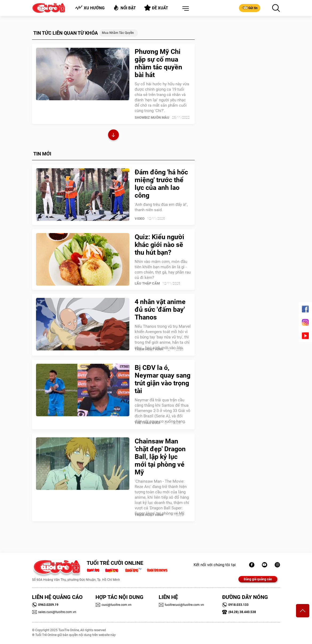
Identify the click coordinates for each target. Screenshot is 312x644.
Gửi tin (250, 8)
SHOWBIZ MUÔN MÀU (152, 117)
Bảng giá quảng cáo (258, 579)
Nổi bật (124, 8)
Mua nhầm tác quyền (118, 33)
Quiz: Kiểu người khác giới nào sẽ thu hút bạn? (159, 245)
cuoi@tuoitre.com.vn (113, 605)
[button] (185, 9)
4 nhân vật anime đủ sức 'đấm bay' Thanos (160, 309)
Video (140, 219)
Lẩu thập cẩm (147, 283)
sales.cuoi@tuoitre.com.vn (54, 612)
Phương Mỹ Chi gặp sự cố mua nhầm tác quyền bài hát (158, 63)
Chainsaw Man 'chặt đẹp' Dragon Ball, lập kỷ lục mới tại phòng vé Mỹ (160, 457)
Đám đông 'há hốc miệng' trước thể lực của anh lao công (161, 184)
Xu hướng (90, 8)
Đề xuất (156, 8)
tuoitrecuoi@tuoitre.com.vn (181, 605)
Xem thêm (113, 136)
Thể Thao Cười (147, 423)
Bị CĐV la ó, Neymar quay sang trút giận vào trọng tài (163, 379)
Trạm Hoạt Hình (149, 349)
